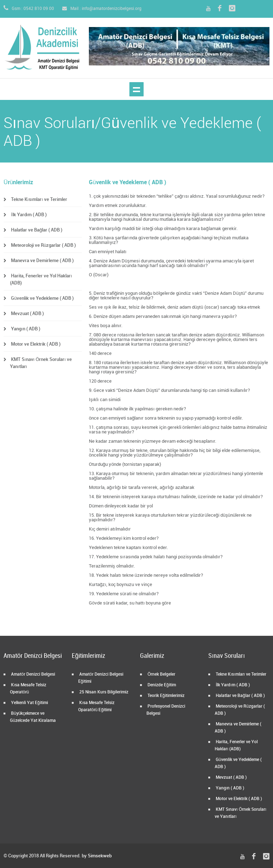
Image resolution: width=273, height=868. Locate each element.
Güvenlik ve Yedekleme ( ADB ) (42, 298)
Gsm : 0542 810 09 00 (29, 9)
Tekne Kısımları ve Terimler (39, 199)
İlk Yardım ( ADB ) (28, 215)
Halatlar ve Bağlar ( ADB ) (36, 230)
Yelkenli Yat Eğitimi (29, 703)
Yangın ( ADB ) (25, 329)
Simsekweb (100, 856)
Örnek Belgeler (161, 674)
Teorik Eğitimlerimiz (165, 696)
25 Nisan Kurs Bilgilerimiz (103, 692)
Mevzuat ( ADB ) (27, 314)
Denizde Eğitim (161, 685)
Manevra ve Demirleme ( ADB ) (42, 261)
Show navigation (136, 89)
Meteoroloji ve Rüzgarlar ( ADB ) (43, 245)
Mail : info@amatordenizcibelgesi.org (102, 9)
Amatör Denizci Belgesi (33, 674)
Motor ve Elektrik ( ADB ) (35, 344)
